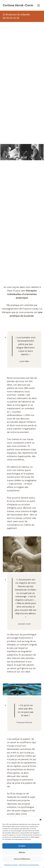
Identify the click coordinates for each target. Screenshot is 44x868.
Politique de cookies (11, 865)
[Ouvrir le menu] (38, 5)
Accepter (22, 846)
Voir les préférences (22, 859)
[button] (40, 820)
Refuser (22, 852)
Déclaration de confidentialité (29, 865)
